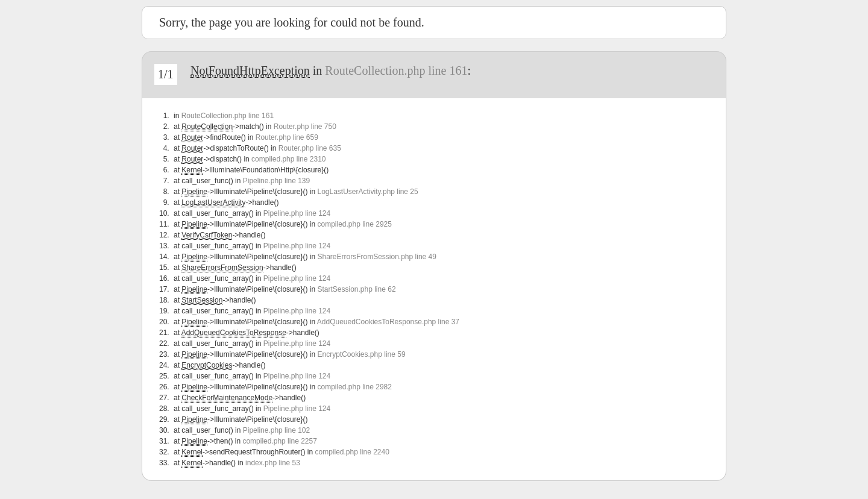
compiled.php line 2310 (288, 159)
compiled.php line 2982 (354, 387)
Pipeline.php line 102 (276, 430)
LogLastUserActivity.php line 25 (367, 192)
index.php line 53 (273, 463)
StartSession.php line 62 (356, 289)
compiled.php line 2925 (354, 224)
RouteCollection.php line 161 (396, 71)
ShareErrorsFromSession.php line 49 (376, 257)
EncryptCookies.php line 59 (361, 354)
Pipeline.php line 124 (297, 213)
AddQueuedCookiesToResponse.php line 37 (388, 322)
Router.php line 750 (305, 127)
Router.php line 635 (310, 148)
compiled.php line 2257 (279, 441)
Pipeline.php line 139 (276, 181)
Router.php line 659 (287, 137)
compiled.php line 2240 (352, 452)
